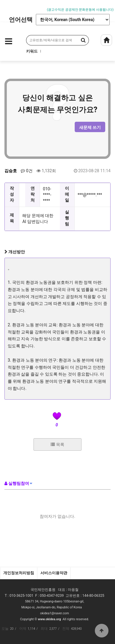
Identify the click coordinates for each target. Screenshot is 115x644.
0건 (27, 171)
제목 (12, 218)
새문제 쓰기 (90, 127)
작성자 (12, 194)
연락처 (33, 194)
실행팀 (67, 218)
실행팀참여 (17, 483)
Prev (4, 7)
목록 (57, 444)
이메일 (67, 194)
